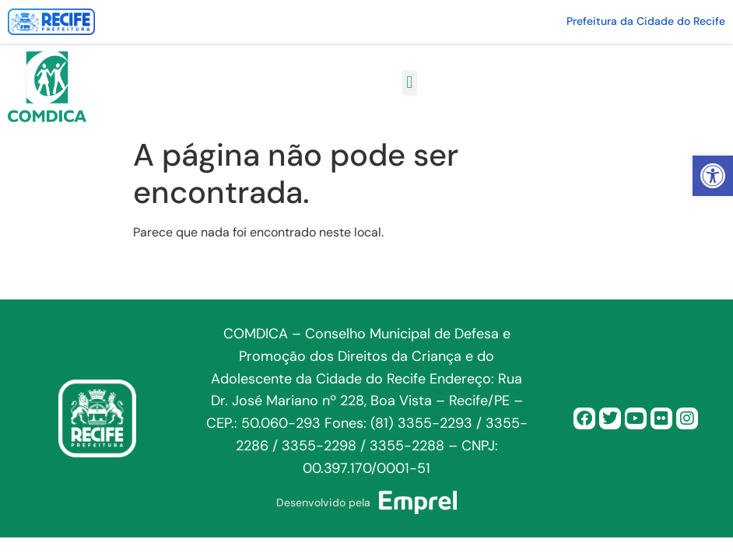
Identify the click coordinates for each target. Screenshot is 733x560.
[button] (713, 176)
